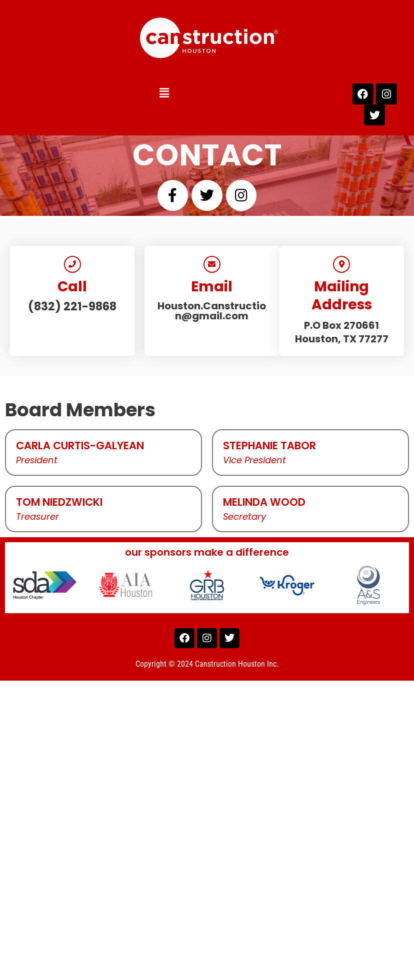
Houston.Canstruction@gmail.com (212, 311)
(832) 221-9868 (72, 306)
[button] (148, 93)
